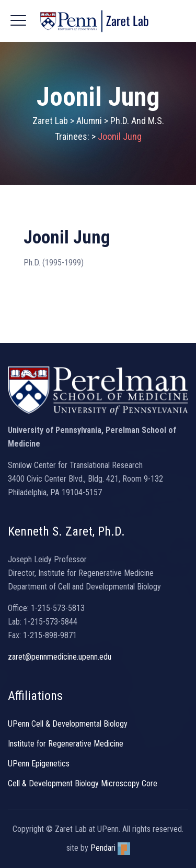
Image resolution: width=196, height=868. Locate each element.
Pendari (110, 848)
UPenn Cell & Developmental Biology (68, 724)
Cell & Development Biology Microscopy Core (83, 783)
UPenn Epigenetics (39, 764)
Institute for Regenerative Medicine (66, 744)
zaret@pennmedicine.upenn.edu (60, 657)
